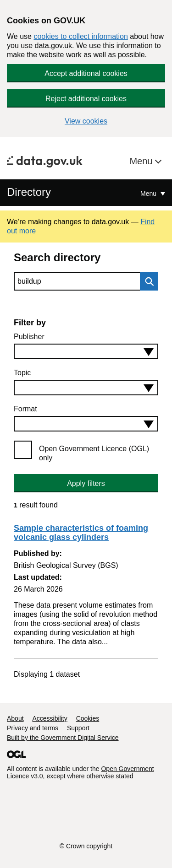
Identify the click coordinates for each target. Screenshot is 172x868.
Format (25, 409)
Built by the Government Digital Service (63, 738)
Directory (29, 192)
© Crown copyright (86, 846)
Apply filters (86, 483)
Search (147, 281)
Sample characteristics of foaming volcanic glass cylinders (81, 533)
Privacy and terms (33, 728)
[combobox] (86, 351)
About (15, 718)
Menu (142, 161)
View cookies (86, 121)
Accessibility (50, 718)
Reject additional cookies (86, 99)
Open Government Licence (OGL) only (94, 453)
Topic (22, 373)
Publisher (29, 337)
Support (78, 728)
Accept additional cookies (86, 73)
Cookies (88, 718)
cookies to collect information (80, 36)
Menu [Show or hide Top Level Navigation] (149, 194)
